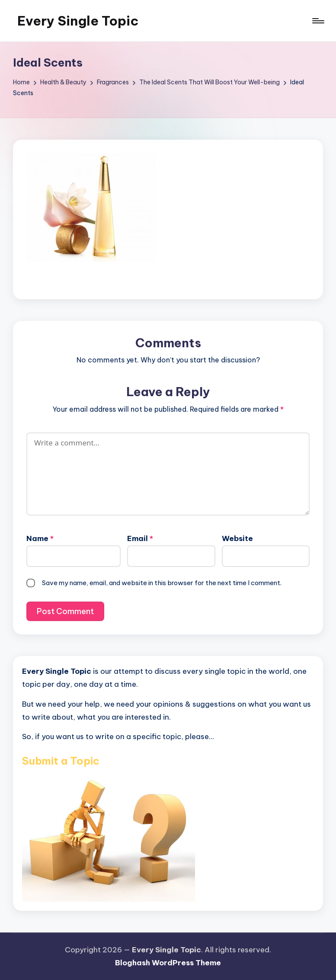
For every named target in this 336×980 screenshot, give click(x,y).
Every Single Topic (78, 21)
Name (40, 538)
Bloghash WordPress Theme (168, 963)
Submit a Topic (61, 761)
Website (237, 538)
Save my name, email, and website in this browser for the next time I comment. (162, 583)
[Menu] (318, 21)
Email (140, 538)
